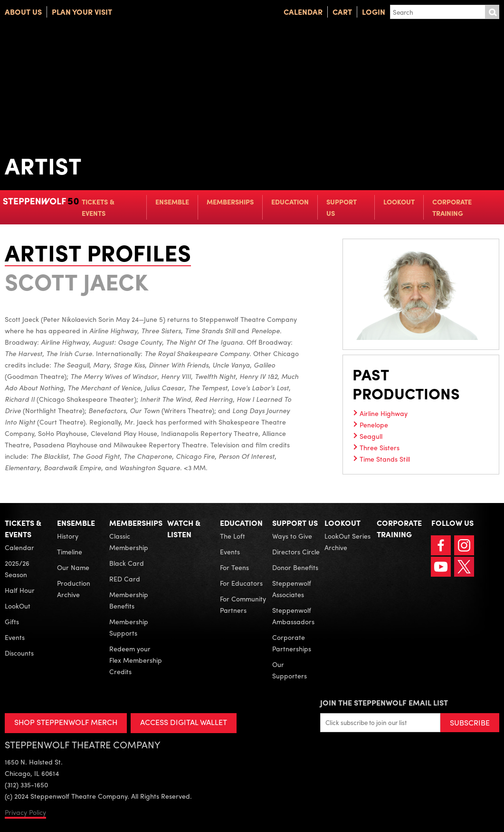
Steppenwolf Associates (292, 589)
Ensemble (172, 202)
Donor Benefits (295, 567)
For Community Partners (243, 604)
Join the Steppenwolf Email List (384, 702)
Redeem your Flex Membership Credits (136, 660)
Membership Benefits (129, 600)
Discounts (19, 653)
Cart (342, 12)
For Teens (234, 567)
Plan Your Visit (82, 12)
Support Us (342, 207)
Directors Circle (296, 551)
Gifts (12, 621)
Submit (492, 12)
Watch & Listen (184, 528)
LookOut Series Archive (347, 542)
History (68, 536)
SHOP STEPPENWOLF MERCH (66, 722)
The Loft (233, 536)
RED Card (125, 579)
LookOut (399, 202)
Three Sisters (380, 447)
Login (374, 12)
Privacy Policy (25, 812)
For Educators (241, 583)
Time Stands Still (385, 459)
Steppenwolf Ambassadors (293, 616)
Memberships (230, 202)
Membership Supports (129, 627)
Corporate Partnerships (292, 643)
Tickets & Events (98, 207)
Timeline (70, 551)
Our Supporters (290, 670)
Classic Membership (129, 542)
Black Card (127, 563)
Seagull (371, 436)
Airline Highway (384, 413)
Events (15, 637)
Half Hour (20, 590)
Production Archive (74, 589)
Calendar (303, 12)
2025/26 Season (17, 569)
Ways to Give (292, 536)
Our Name (73, 567)
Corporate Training (452, 207)
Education (290, 202)
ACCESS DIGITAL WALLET (184, 722)
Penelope (374, 425)
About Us (23, 12)
